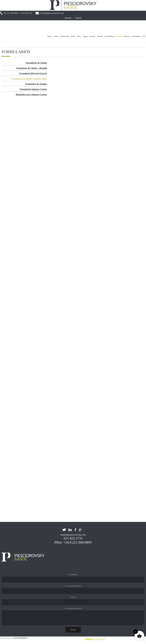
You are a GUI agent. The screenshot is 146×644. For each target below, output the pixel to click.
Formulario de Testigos (36, 84)
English (78, 18)
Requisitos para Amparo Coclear (31, 95)
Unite (56, 36)
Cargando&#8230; (62, 309)
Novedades (136, 36)
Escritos (127, 36)
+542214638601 (20, 638)
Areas (79, 36)
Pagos (85, 36)
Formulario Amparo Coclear (33, 89)
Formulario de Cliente (36, 63)
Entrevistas (64, 36)
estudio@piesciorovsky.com (52, 13)
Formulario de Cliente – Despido (32, 68)
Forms (119, 36)
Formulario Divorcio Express (33, 73)
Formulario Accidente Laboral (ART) (29, 79)
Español (68, 18)
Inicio (50, 36)
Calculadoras (110, 36)
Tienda (100, 36)
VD (144, 36)
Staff (73, 36)
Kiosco (92, 36)
